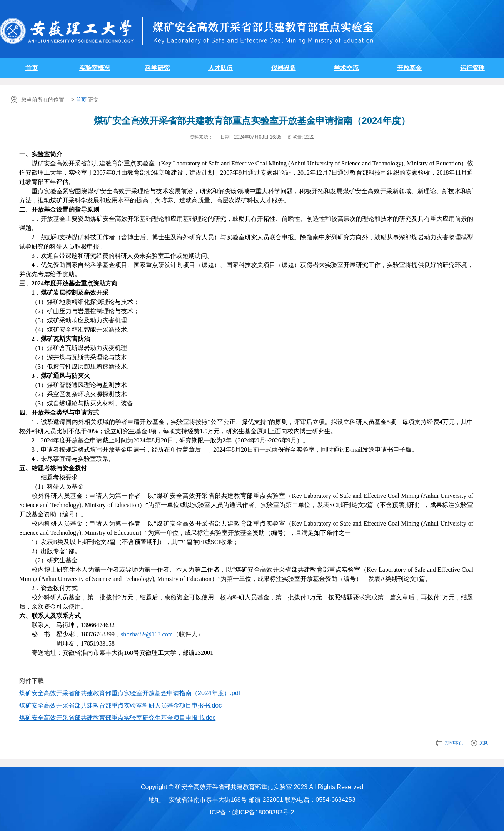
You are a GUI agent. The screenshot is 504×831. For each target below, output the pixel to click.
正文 (93, 100)
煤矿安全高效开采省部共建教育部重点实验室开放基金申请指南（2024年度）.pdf (130, 693)
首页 (32, 68)
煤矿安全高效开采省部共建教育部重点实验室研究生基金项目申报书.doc (117, 718)
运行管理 (472, 68)
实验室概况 (95, 68)
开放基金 (409, 68)
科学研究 (157, 68)
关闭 (484, 743)
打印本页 (454, 743)
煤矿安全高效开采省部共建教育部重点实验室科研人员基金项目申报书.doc (120, 705)
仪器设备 (284, 68)
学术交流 (346, 68)
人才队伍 (220, 68)
